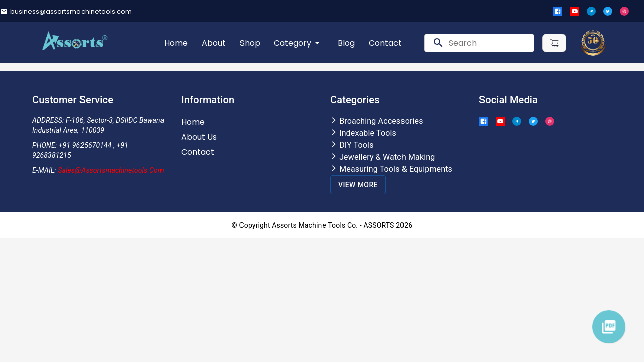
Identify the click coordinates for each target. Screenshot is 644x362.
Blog (346, 43)
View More (358, 185)
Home (176, 43)
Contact (385, 43)
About (214, 43)
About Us (199, 137)
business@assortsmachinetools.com (71, 11)
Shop (250, 43)
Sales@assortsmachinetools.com (111, 170)
